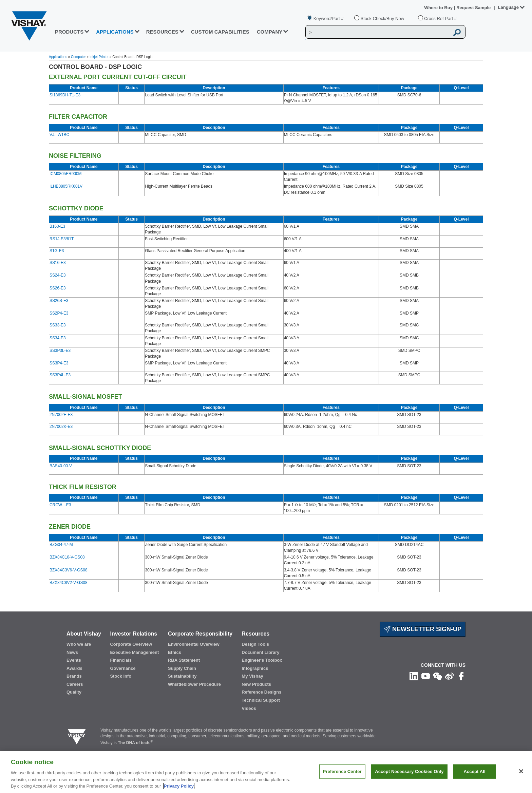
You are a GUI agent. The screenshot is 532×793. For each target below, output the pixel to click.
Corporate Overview (131, 644)
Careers (75, 684)
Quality (74, 692)
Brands (74, 676)
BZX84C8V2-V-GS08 (69, 583)
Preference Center (342, 778)
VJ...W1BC (59, 135)
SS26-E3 (58, 288)
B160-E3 (57, 226)
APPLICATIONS (115, 32)
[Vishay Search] (377, 32)
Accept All (474, 778)
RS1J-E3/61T (62, 239)
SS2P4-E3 (59, 313)
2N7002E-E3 (61, 415)
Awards (74, 668)
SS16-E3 (58, 263)
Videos (249, 708)
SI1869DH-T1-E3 (65, 95)
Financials (121, 660)
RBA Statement (184, 660)
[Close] (521, 778)
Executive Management (134, 652)
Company (270, 32)
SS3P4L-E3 (60, 375)
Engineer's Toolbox (262, 660)
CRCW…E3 (60, 505)
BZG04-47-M (61, 545)
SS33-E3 (58, 325)
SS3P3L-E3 (60, 351)
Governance (123, 668)
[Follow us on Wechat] (438, 676)
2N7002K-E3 (61, 427)
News (72, 652)
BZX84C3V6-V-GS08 (69, 570)
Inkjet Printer (99, 57)
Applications (58, 57)
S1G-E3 (57, 251)
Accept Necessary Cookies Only (409, 778)
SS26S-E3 (59, 301)
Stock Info (121, 676)
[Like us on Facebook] (461, 676)
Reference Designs (261, 692)
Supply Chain (182, 668)
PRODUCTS (69, 32)
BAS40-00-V (61, 466)
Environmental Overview (194, 644)
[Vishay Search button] (457, 32)
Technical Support (261, 700)
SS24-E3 (58, 275)
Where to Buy (439, 8)
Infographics (255, 668)
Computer (78, 57)
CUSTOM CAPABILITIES (220, 32)
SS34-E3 (58, 338)
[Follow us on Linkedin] (414, 676)
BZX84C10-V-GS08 (67, 557)
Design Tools (255, 644)
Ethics (175, 652)
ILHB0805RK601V (66, 186)
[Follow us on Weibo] (449, 676)
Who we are (79, 644)
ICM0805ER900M (65, 174)
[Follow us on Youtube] (426, 676)
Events (74, 660)
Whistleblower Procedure (194, 684)
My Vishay (252, 676)
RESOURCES (162, 32)
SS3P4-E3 (59, 363)
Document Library (260, 652)
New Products (256, 684)
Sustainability (182, 676)
